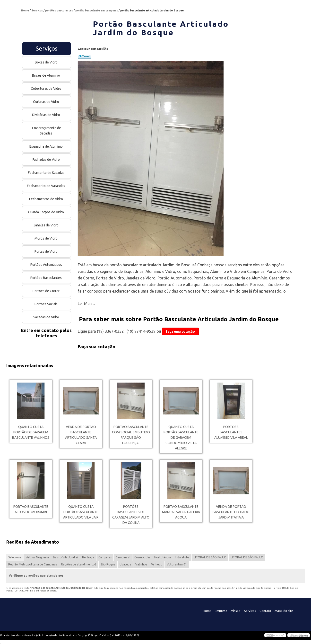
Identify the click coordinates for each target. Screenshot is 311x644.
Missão (236, 611)
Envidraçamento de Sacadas (47, 131)
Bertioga (88, 557)
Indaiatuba (182, 557)
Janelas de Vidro (46, 225)
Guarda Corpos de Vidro (46, 212)
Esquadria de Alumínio (46, 146)
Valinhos (141, 564)
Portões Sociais (46, 304)
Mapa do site (284, 611)
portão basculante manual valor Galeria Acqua (181, 512)
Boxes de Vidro (47, 62)
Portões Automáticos (47, 265)
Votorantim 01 (177, 564)
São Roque (108, 564)
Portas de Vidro (46, 251)
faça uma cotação (180, 331)
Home (207, 611)
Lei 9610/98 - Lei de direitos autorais (35, 591)
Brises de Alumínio (46, 75)
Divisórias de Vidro (46, 115)
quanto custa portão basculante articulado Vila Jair (81, 512)
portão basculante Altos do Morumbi (31, 509)
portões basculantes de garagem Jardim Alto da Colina (131, 515)
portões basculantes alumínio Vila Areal (231, 432)
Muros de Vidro (46, 238)
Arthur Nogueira (38, 557)
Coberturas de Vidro (46, 89)
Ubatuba (125, 564)
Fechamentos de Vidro (46, 199)
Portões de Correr (46, 291)
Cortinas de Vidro (46, 102)
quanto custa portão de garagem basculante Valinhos (31, 432)
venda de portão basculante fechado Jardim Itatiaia (231, 512)
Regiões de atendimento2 (79, 564)
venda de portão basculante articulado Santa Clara (81, 435)
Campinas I (123, 557)
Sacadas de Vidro (47, 317)
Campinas (105, 557)
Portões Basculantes (46, 278)
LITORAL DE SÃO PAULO (210, 557)
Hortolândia (163, 557)
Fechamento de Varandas (46, 186)
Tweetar (84, 56)
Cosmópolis (142, 557)
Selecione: (15, 557)
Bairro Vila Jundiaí (65, 557)
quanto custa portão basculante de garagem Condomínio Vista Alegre (181, 438)
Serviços (47, 49)
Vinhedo (157, 564)
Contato (265, 611)
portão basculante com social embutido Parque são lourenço (131, 435)
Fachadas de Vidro (47, 160)
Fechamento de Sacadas (47, 173)
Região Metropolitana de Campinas (33, 564)
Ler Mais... (86, 304)
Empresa (221, 611)
